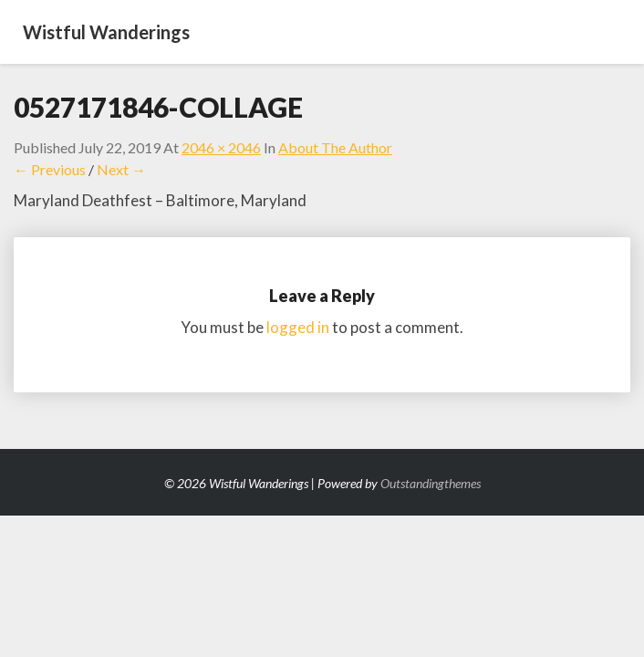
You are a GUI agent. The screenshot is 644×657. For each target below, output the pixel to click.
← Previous (50, 169)
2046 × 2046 (221, 147)
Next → (121, 169)
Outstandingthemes (431, 483)
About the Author (335, 147)
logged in (298, 327)
